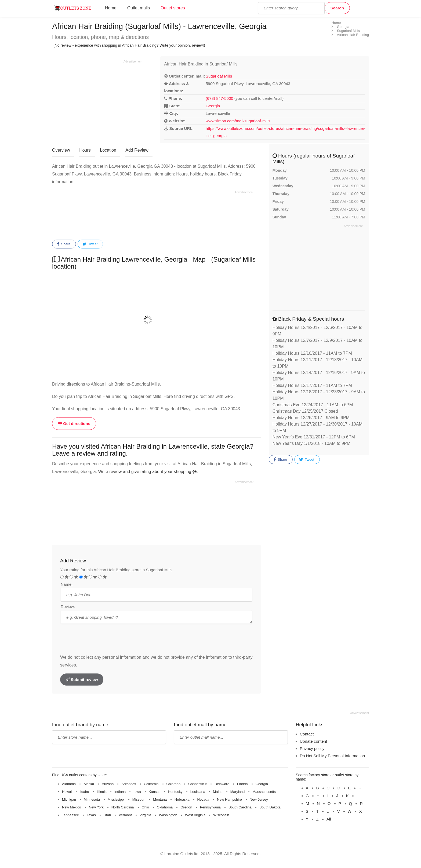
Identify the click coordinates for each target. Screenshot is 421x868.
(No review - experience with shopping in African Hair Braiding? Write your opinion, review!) (129, 45)
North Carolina (123, 807)
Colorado (174, 784)
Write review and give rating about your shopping (148, 472)
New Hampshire (229, 799)
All (329, 819)
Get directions (74, 424)
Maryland (237, 792)
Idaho (85, 792)
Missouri (139, 799)
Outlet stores (173, 8)
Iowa (137, 792)
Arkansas (129, 784)
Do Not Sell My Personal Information (333, 756)
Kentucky (175, 792)
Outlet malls (139, 8)
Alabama (69, 784)
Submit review (82, 680)
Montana (160, 799)
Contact (307, 734)
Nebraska (182, 799)
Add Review (137, 150)
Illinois (102, 792)
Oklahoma (165, 807)
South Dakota (270, 807)
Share (64, 244)
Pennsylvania (210, 807)
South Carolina (240, 807)
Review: (68, 607)
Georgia (213, 106)
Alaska (89, 784)
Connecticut (197, 784)
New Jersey (259, 799)
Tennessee (70, 815)
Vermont (125, 815)
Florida (242, 784)
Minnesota (92, 799)
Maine (218, 792)
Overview (61, 150)
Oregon (186, 807)
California (151, 784)
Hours (85, 150)
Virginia (145, 815)
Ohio (145, 807)
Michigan (69, 799)
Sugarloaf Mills (219, 76)
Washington (168, 815)
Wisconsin (221, 815)
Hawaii (67, 792)
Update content (314, 741)
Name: (67, 584)
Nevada (203, 799)
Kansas (155, 792)
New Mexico (72, 807)
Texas (91, 815)
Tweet (90, 244)
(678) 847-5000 (219, 98)
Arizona (108, 784)
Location (108, 150)
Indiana (120, 792)
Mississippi (116, 799)
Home (111, 8)
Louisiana (198, 792)
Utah (107, 815)
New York (96, 807)
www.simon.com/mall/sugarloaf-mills (238, 121)
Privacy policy (312, 748)
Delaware (222, 784)
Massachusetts (264, 792)
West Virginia (195, 815)
